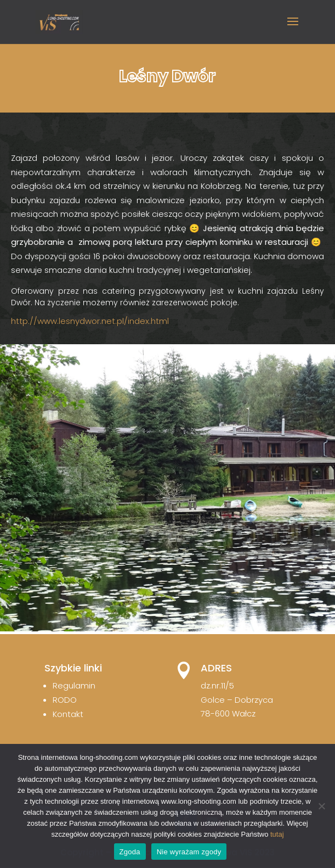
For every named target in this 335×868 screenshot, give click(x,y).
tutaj (277, 834)
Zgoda (130, 852)
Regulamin (74, 685)
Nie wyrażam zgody (189, 852)
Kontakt (68, 714)
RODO (65, 700)
